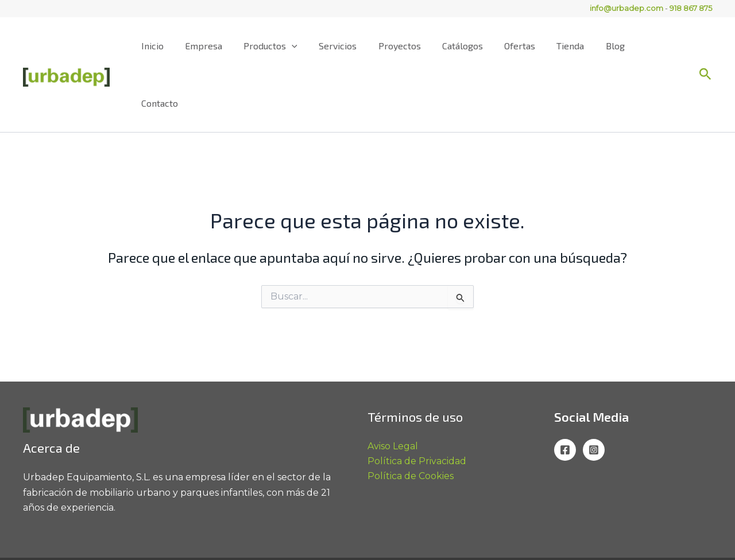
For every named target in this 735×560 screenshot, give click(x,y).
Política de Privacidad (417, 404)
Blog (614, 46)
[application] (309, 46)
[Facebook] (565, 392)
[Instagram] (594, 392)
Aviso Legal (393, 389)
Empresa (224, 46)
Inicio (175, 46)
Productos (288, 46)
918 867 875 (691, 8)
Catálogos (470, 46)
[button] (705, 46)
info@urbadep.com (626, 8)
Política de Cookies (411, 419)
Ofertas (524, 46)
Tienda (572, 46)
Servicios (351, 46)
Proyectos (410, 46)
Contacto (660, 46)
